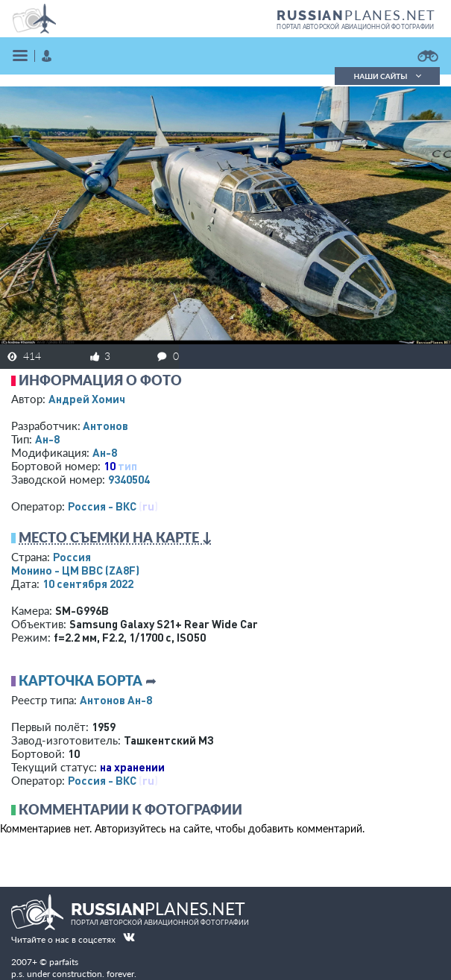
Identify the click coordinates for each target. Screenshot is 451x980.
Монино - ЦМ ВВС (75, 570)
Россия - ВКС (102, 506)
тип (127, 466)
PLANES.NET (356, 15)
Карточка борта (81, 680)
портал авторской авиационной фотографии (355, 27)
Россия (72, 557)
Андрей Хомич (87, 399)
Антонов (105, 426)
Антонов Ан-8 (116, 700)
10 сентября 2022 (88, 584)
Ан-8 (47, 439)
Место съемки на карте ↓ (116, 537)
